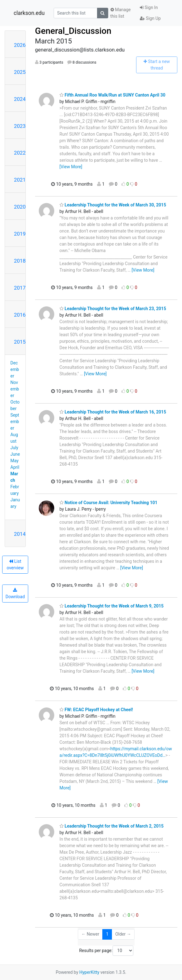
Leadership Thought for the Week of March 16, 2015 (113, 412)
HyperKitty (89, 972)
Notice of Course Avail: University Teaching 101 (109, 503)
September (15, 422)
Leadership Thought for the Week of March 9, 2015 (112, 606)
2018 (20, 261)
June (15, 454)
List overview (15, 565)
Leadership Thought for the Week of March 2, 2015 (112, 826)
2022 (20, 153)
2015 (20, 342)
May (15, 461)
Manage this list (121, 13)
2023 (20, 126)
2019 (20, 234)
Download (15, 594)
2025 (20, 72)
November (15, 389)
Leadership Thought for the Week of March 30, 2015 (113, 205)
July (14, 448)
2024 (20, 99)
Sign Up (150, 18)
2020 (20, 207)
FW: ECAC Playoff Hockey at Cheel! (96, 710)
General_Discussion (73, 31)
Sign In (149, 7)
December (15, 369)
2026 (20, 45)
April (15, 467)
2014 (20, 534)
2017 (20, 288)
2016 (20, 315)
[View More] (71, 167)
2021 (20, 180)
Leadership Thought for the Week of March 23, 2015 (113, 309)
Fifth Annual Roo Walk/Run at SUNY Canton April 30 (112, 95)
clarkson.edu (29, 13)
